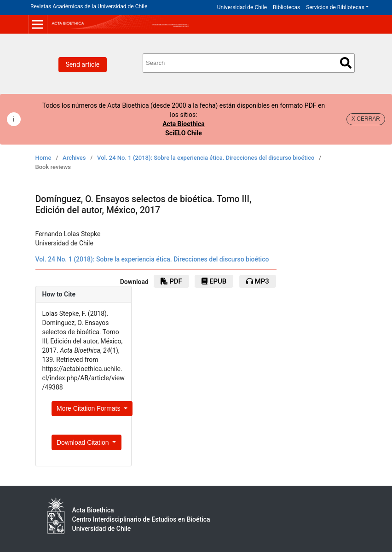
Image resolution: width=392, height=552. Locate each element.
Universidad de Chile (242, 7)
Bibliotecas (286, 7)
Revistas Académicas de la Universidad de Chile (89, 6)
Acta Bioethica (184, 124)
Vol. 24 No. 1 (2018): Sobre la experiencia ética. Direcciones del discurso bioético (206, 158)
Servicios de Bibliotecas (335, 7)
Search (346, 63)
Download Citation (84, 442)
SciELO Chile (184, 133)
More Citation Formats (89, 408)
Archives (74, 158)
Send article (83, 64)
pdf (171, 281)
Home (43, 158)
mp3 (258, 281)
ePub (214, 281)
